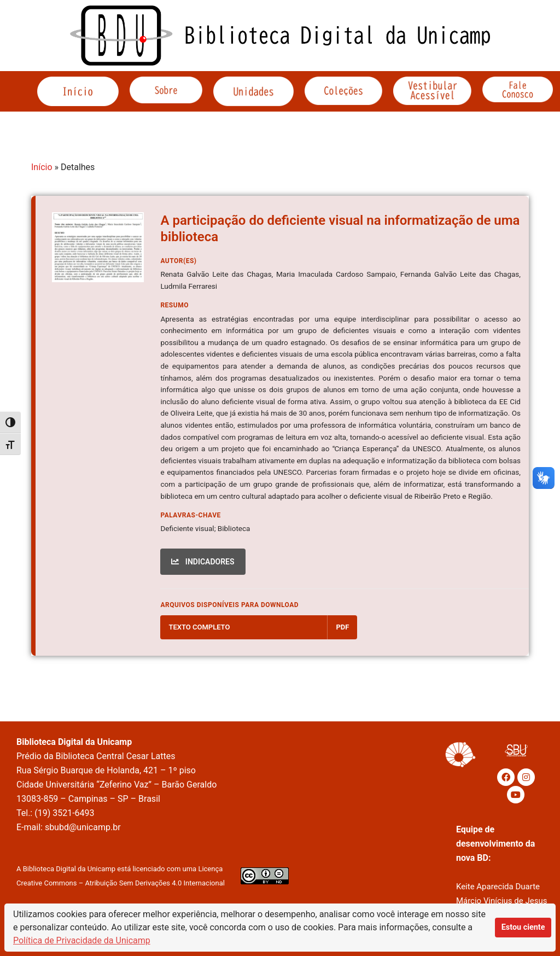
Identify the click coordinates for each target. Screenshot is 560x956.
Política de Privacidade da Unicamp (82, 940)
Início (42, 167)
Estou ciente (523, 927)
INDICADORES (203, 562)
